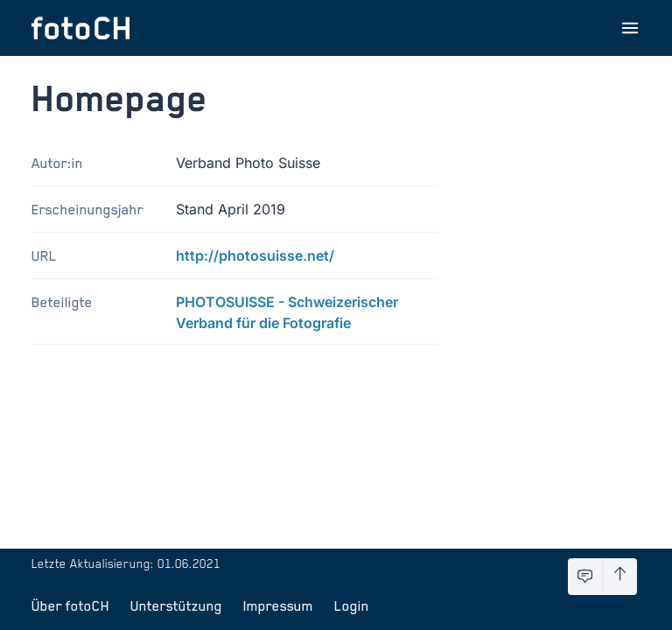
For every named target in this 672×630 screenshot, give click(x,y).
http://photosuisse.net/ (255, 255)
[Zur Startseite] (80, 28)
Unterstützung (176, 605)
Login (352, 605)
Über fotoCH (70, 605)
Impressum (278, 605)
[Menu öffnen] (630, 28)
